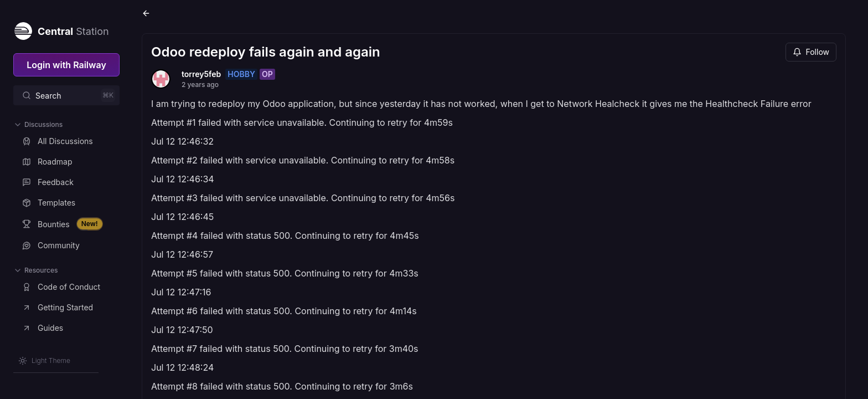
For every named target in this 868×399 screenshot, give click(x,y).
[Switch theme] (44, 361)
